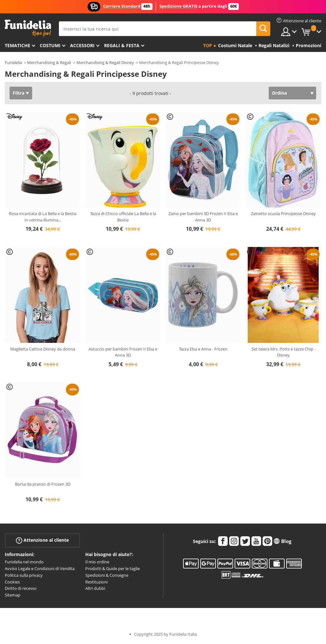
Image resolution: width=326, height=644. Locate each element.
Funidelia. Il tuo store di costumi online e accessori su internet (28, 28)
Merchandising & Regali (49, 62)
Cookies (12, 582)
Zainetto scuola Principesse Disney (283, 213)
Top (208, 45)
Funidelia (13, 62)
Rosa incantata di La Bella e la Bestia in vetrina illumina (43, 217)
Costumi (50, 45)
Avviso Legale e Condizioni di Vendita (40, 568)
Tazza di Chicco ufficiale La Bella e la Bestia (123, 217)
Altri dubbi (95, 588)
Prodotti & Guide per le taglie (113, 568)
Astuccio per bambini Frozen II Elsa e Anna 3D (123, 352)
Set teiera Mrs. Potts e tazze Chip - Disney (283, 352)
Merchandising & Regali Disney (105, 62)
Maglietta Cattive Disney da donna (43, 349)
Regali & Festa (122, 45)
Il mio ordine (97, 562)
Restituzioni (96, 582)
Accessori (82, 45)
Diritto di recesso (21, 588)
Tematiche (18, 45)
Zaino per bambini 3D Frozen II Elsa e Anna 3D (203, 217)
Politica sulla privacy (24, 575)
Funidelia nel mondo (24, 562)
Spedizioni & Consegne (107, 575)
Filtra (18, 93)
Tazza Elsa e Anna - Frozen (203, 349)
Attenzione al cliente (42, 540)
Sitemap (13, 595)
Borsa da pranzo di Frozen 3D (43, 484)
